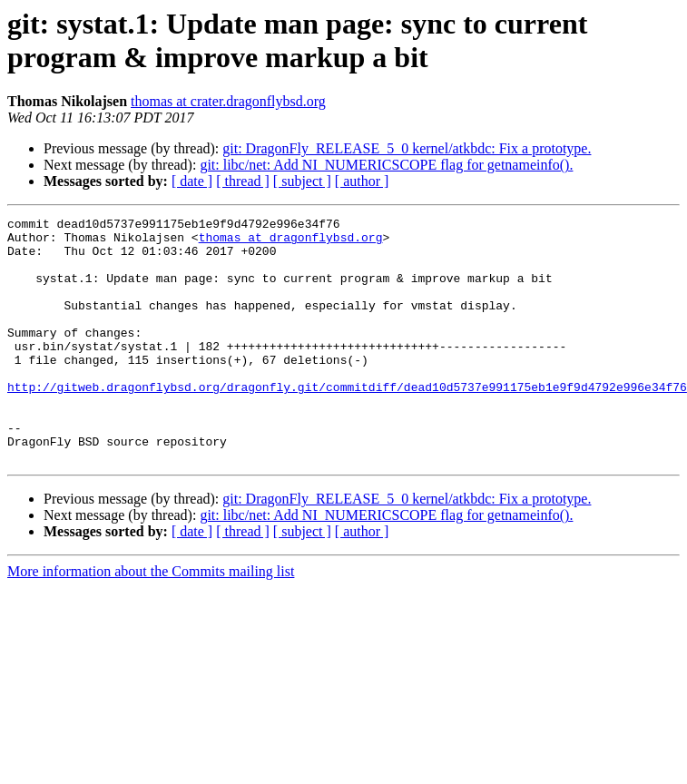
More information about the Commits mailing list (151, 620)
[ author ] (362, 181)
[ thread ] (243, 181)
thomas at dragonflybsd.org (291, 242)
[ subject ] (302, 181)
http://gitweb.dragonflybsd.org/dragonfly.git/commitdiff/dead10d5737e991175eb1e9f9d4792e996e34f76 (347, 422)
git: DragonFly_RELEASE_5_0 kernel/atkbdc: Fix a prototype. (407, 148)
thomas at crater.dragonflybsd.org (228, 101)
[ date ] (192, 181)
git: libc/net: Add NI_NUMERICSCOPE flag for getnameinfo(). (386, 165)
